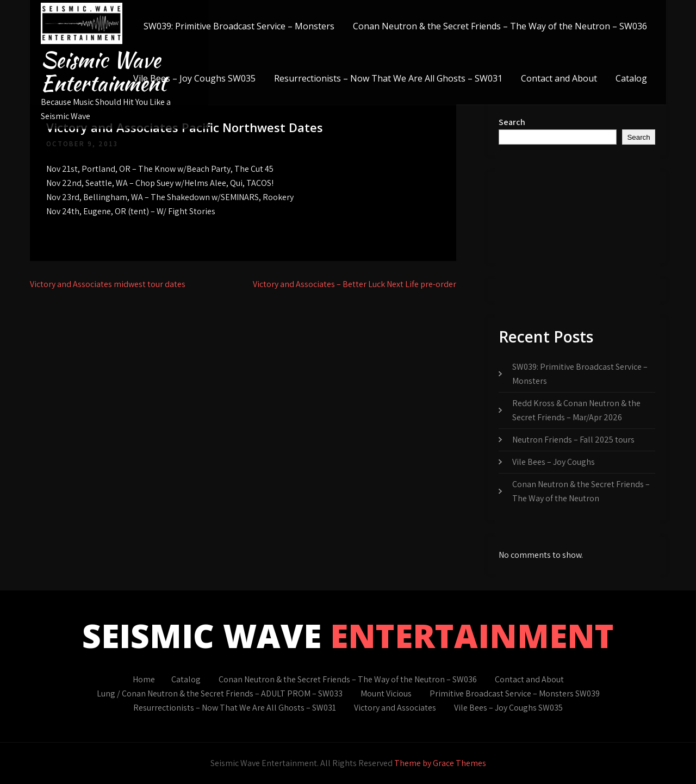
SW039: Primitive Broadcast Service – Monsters (239, 26)
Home (144, 679)
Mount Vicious (386, 693)
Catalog (631, 78)
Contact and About (559, 78)
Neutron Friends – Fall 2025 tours (573, 440)
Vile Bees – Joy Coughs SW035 (194, 78)
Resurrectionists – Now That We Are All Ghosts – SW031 (388, 78)
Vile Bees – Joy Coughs (554, 462)
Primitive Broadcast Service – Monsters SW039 (515, 693)
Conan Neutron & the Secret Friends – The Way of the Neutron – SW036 (500, 26)
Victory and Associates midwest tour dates (108, 284)
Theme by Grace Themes (440, 763)
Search (512, 122)
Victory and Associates (395, 708)
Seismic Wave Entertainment (104, 71)
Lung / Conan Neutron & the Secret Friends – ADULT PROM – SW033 (220, 693)
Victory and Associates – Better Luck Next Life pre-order (355, 284)
